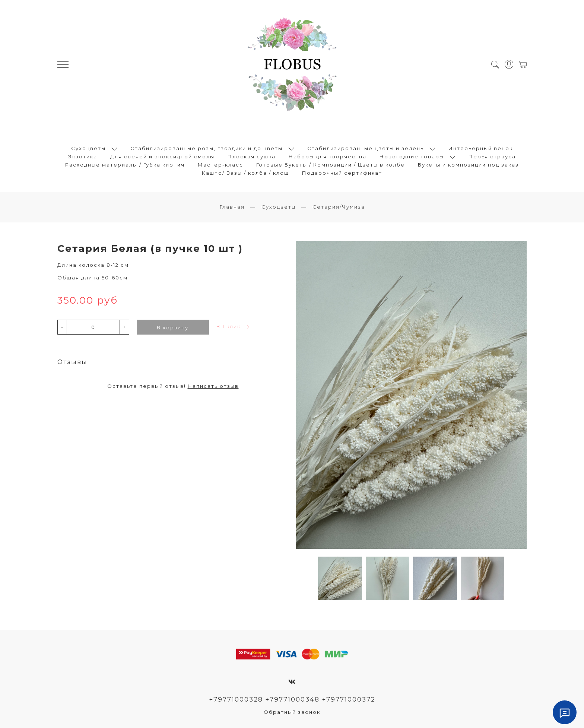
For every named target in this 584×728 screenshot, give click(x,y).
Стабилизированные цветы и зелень (366, 148)
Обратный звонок (292, 712)
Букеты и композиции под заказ (468, 165)
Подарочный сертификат (342, 173)
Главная (232, 207)
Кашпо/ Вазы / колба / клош (245, 173)
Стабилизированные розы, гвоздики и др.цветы (207, 148)
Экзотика (83, 156)
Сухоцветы (88, 148)
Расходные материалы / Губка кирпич (125, 165)
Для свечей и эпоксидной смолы (162, 156)
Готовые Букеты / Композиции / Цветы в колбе (331, 165)
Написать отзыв (213, 386)
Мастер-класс (220, 165)
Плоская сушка (252, 156)
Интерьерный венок (481, 148)
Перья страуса (492, 156)
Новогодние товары (412, 156)
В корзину (173, 327)
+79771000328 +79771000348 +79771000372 (292, 699)
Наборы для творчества (328, 156)
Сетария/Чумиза (339, 207)
